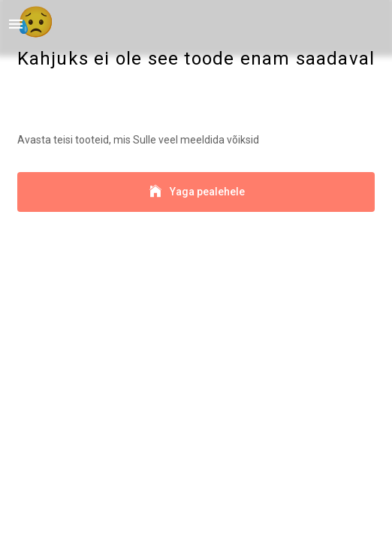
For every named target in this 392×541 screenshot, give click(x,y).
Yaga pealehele (196, 192)
